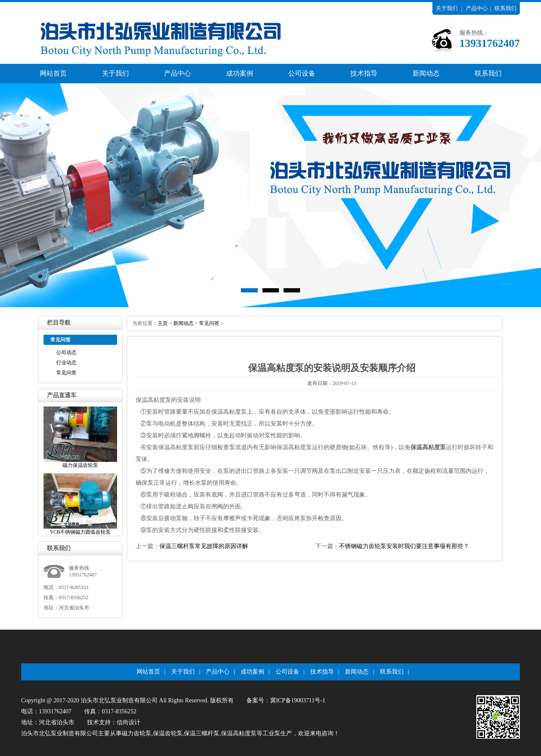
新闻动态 (426, 73)
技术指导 (364, 73)
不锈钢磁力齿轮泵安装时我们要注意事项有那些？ (404, 546)
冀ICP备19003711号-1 (298, 700)
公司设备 (302, 73)
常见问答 (66, 373)
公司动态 (66, 352)
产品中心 (477, 8)
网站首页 (53, 73)
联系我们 (505, 8)
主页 (163, 323)
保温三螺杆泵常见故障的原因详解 (204, 546)
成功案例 (240, 73)
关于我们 (447, 8)
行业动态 (66, 363)
